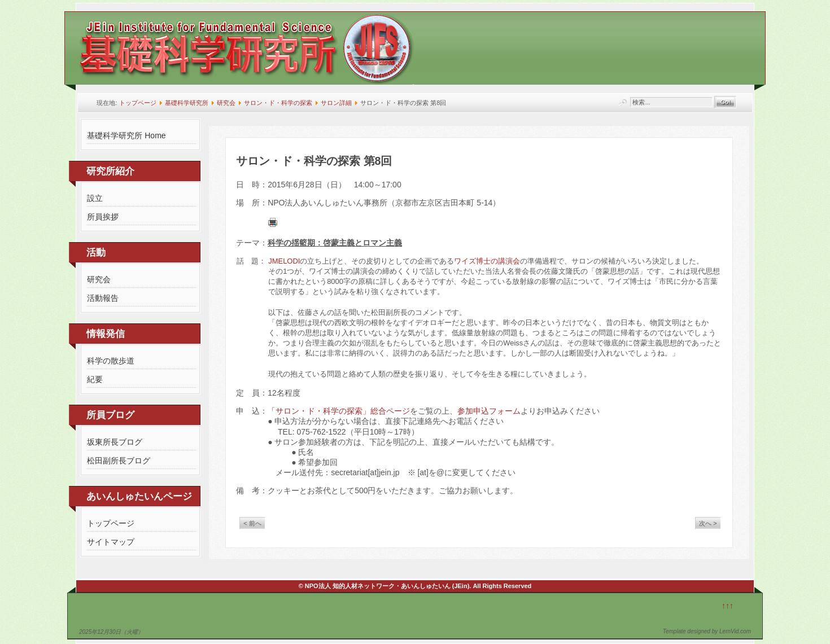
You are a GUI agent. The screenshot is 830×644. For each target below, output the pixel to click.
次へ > (708, 523)
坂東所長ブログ (115, 442)
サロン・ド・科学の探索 (278, 103)
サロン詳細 (336, 103)
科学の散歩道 (111, 361)
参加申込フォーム (489, 411)
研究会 (226, 103)
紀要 (95, 379)
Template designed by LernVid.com (707, 631)
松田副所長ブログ (119, 461)
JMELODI (284, 261)
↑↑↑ (728, 606)
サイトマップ (111, 542)
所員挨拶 (103, 217)
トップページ (138, 103)
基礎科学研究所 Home (126, 135)
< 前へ (252, 523)
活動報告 (103, 298)
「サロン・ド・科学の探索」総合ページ (339, 411)
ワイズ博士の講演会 (487, 261)
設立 (95, 198)
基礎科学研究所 (187, 103)
